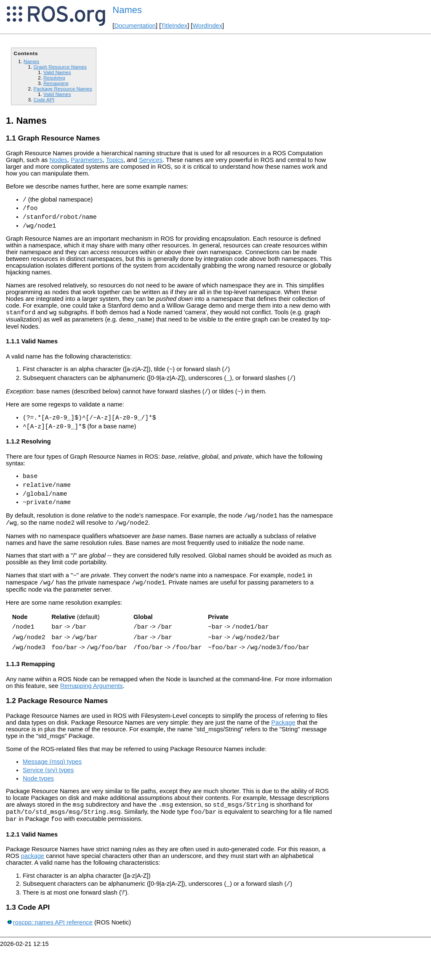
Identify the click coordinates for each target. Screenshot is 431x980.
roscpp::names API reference (53, 955)
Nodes (58, 160)
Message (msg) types (52, 789)
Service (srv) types (48, 798)
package (33, 887)
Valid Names (57, 72)
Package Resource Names (63, 89)
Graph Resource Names (60, 67)
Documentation (135, 26)
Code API (44, 100)
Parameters (87, 160)
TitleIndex (174, 26)
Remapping (56, 83)
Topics (115, 160)
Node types (38, 806)
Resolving (54, 78)
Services (151, 160)
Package (283, 750)
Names (127, 10)
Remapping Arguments (92, 714)
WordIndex (207, 26)
